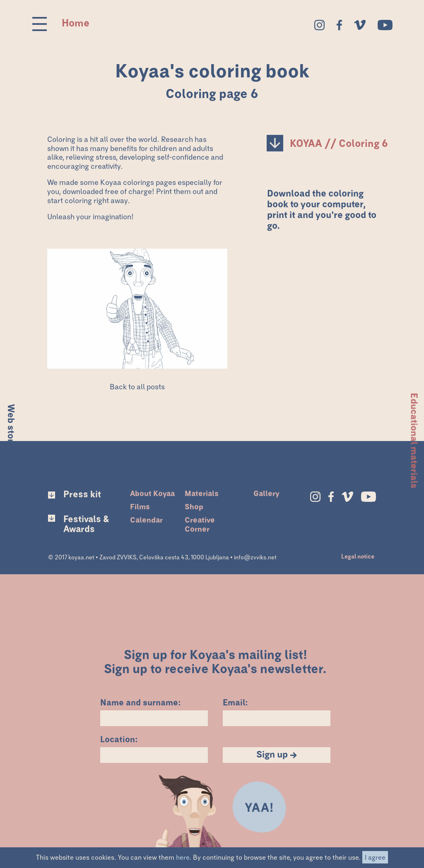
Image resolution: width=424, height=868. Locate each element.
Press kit (82, 495)
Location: (119, 739)
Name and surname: (141, 702)
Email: (235, 702)
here (183, 858)
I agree (375, 858)
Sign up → (277, 755)
